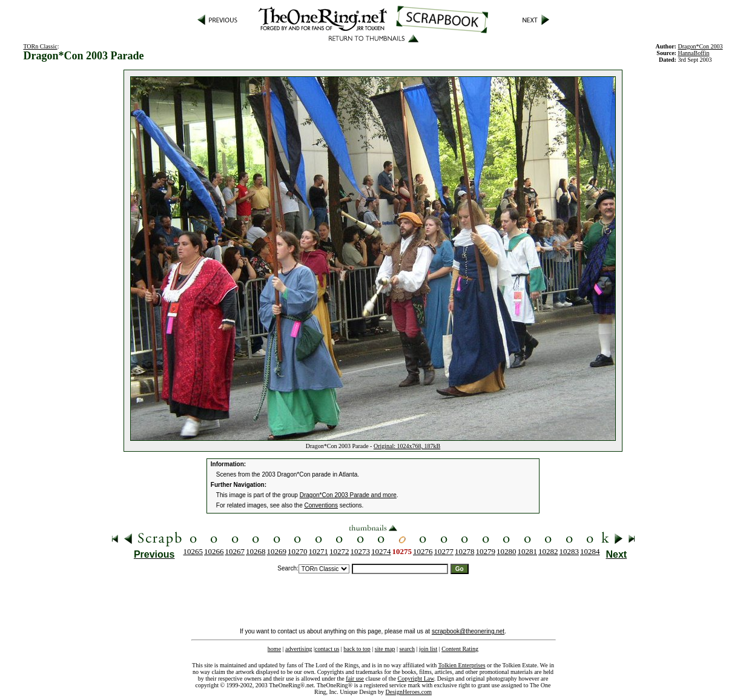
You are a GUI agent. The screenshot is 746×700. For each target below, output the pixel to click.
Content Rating (460, 649)
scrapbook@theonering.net (468, 631)
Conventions (322, 505)
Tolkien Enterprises (462, 665)
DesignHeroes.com (409, 692)
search (407, 649)
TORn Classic (40, 46)
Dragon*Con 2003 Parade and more (348, 495)
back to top (357, 649)
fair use (355, 679)
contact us (327, 649)
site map (385, 649)
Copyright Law (416, 679)
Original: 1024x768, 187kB (407, 446)
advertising (299, 649)
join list (428, 649)
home (274, 649)
